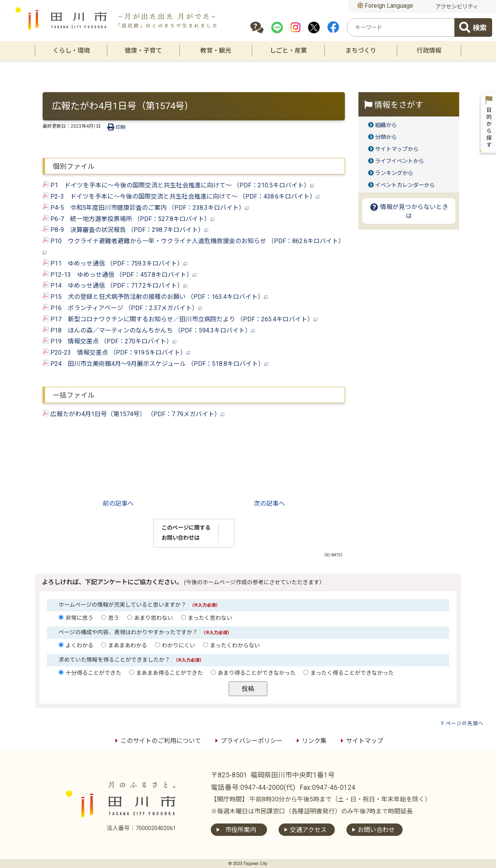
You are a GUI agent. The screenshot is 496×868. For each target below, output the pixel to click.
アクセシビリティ (457, 7)
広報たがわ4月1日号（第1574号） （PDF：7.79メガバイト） (133, 414)
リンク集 (310, 741)
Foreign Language (385, 6)
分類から (386, 137)
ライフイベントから (400, 161)
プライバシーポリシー (248, 741)
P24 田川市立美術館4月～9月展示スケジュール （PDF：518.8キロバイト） (155, 364)
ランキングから (394, 173)
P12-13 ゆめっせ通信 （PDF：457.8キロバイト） (120, 275)
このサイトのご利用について (157, 741)
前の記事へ (118, 503)
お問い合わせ (376, 830)
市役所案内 (241, 830)
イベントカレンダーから (405, 185)
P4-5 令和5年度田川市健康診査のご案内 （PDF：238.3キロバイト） (146, 208)
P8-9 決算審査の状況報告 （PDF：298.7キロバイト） (125, 230)
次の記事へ (269, 503)
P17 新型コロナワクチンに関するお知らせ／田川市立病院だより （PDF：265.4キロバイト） (180, 319)
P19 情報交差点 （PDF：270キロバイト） (109, 341)
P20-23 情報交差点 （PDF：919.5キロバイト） (116, 353)
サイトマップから (397, 149)
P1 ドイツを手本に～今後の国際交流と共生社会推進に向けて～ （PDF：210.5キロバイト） (178, 185)
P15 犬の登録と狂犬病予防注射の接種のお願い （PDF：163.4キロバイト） (155, 297)
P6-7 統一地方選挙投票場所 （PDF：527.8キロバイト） (128, 219)
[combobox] (401, 27)
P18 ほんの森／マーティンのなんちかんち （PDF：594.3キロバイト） (149, 330)
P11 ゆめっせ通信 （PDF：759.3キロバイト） (115, 263)
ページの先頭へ (465, 723)
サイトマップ (361, 741)
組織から (386, 125)
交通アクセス (308, 830)
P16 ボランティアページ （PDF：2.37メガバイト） (122, 308)
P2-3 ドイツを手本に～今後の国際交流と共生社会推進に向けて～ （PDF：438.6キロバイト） (181, 196)
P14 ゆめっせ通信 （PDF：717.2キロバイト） (115, 286)
